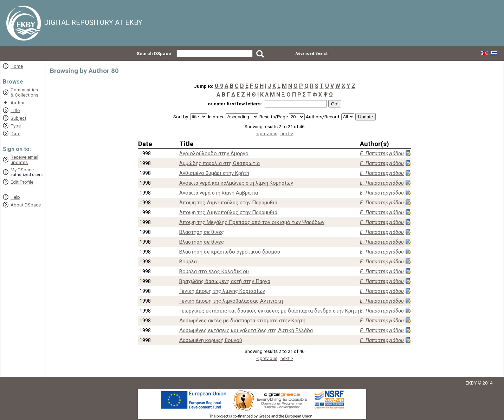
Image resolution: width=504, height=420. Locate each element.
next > (287, 134)
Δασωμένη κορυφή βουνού (211, 340)
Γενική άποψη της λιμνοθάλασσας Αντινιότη (231, 301)
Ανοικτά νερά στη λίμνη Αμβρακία (219, 193)
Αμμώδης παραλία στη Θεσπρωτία (219, 163)
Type (16, 126)
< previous (267, 134)
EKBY (471, 383)
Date (15, 134)
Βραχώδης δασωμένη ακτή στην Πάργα (225, 281)
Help (15, 197)
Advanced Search (312, 54)
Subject (18, 118)
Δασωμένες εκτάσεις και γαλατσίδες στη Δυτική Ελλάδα (246, 330)
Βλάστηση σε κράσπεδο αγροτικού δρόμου (230, 252)
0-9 (219, 86)
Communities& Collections (24, 92)
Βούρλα (188, 262)
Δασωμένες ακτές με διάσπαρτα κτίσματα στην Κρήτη (242, 321)
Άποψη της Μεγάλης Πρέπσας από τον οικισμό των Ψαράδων (252, 222)
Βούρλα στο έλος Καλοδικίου (214, 271)
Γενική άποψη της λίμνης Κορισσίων (222, 291)
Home (17, 66)
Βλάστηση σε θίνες (202, 232)
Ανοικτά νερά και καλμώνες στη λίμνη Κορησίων (236, 183)
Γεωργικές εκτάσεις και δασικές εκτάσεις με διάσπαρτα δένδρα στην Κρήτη (269, 311)
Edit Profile (22, 182)
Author (18, 103)
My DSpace (22, 170)
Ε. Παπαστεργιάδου (382, 153)
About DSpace (26, 205)
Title (15, 110)
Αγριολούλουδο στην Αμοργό (214, 153)
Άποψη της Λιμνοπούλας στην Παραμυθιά (228, 203)
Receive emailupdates (24, 160)
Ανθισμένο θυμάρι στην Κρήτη (214, 173)
